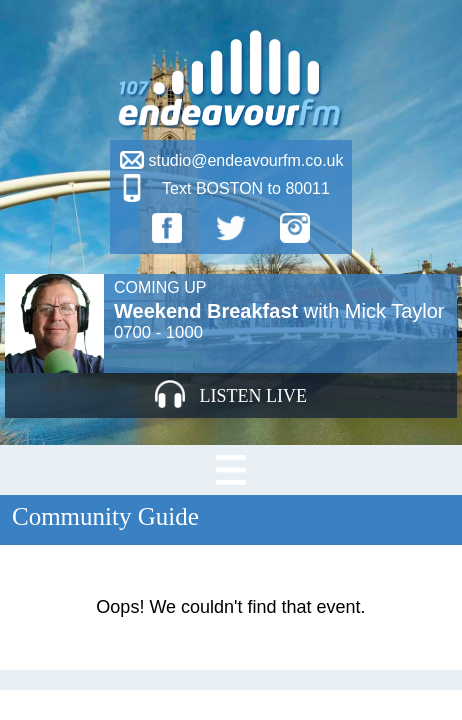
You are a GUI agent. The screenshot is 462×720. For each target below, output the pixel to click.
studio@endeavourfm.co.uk (245, 160)
